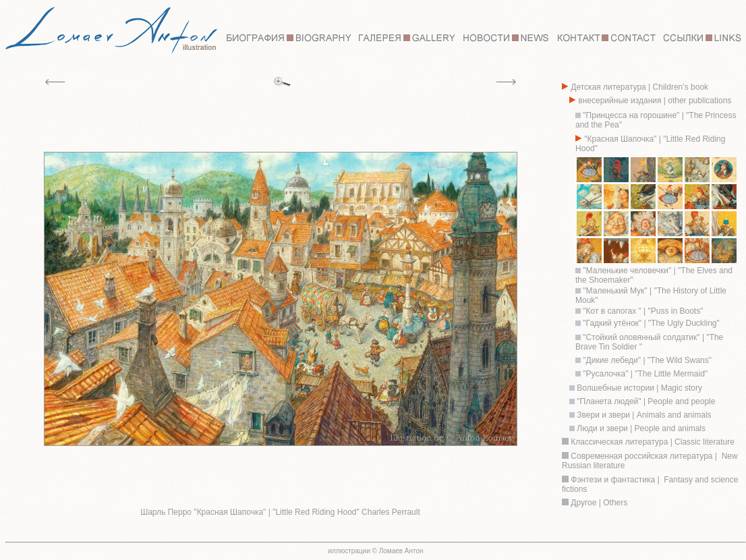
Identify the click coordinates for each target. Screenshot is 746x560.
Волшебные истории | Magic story (638, 388)
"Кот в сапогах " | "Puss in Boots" (642, 311)
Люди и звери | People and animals (640, 428)
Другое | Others (599, 503)
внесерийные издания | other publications (654, 101)
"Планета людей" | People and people (645, 401)
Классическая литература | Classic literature (652, 442)
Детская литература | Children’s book (638, 87)
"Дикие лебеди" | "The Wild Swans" (647, 360)
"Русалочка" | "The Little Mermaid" (645, 374)
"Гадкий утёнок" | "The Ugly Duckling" (651, 323)
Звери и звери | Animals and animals (643, 415)
